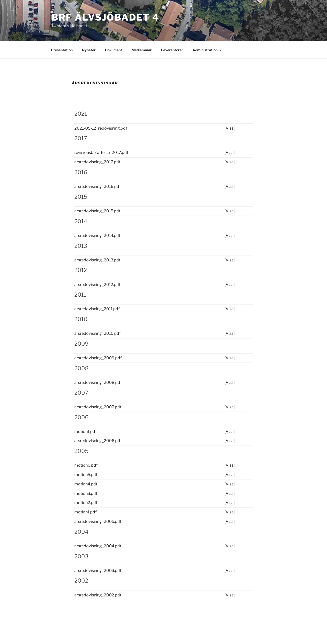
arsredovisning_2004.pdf (98, 546)
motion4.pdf (86, 484)
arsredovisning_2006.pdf (98, 441)
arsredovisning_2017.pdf (97, 162)
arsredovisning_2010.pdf (97, 333)
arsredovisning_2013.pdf (97, 260)
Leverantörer (172, 50)
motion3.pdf (86, 493)
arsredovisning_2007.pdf (98, 407)
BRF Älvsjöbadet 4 (105, 17)
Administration (207, 50)
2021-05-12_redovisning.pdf (101, 128)
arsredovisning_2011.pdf (97, 309)
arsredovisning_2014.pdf (97, 236)
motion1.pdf (85, 432)
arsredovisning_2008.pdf (98, 382)
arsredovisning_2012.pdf (97, 285)
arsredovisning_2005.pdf (98, 521)
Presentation (62, 50)
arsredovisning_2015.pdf (97, 211)
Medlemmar (142, 50)
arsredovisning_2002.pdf (98, 595)
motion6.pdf (86, 465)
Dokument (114, 50)
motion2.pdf (86, 503)
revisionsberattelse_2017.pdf (101, 153)
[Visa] (230, 128)
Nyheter (89, 50)
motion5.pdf (86, 475)
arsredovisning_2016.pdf (97, 186)
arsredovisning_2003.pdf (98, 571)
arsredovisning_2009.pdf (98, 358)
